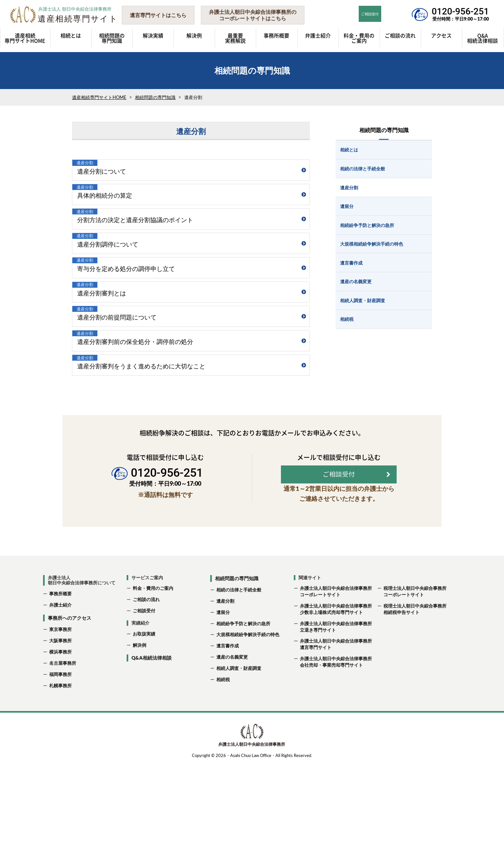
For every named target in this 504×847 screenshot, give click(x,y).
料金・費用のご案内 (153, 671)
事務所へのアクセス (70, 701)
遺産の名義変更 (232, 740)
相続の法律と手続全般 (239, 673)
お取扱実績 (144, 717)
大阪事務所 (60, 723)
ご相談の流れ (146, 683)
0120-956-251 (460, 11)
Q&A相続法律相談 (152, 741)
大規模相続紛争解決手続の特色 (248, 718)
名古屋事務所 (63, 746)
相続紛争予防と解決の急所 (243, 706)
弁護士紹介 (60, 688)
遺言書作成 (228, 729)
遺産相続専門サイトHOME (99, 97)
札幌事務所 (60, 768)
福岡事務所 (60, 757)
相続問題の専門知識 (155, 97)
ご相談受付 (144, 694)
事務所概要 (60, 677)
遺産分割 (225, 684)
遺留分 (223, 695)
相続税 (223, 762)
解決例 (139, 728)
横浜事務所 (60, 735)
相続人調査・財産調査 (239, 751)
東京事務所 (60, 712)
